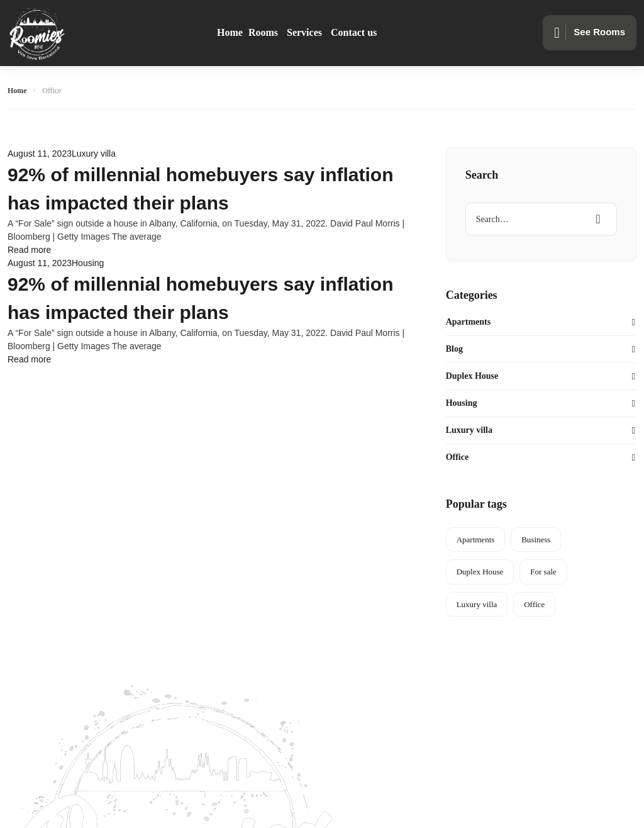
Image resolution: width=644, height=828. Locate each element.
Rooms (263, 32)
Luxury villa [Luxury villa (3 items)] (477, 604)
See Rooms (590, 33)
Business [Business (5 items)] (536, 540)
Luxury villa (94, 154)
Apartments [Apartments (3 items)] (476, 540)
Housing (88, 263)
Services (304, 32)
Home (230, 32)
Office (458, 457)
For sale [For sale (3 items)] (543, 572)
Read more (29, 250)
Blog (454, 349)
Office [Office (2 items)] (534, 604)
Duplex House (472, 376)
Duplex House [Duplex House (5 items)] (480, 572)
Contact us (354, 32)
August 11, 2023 (40, 154)
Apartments (469, 322)
